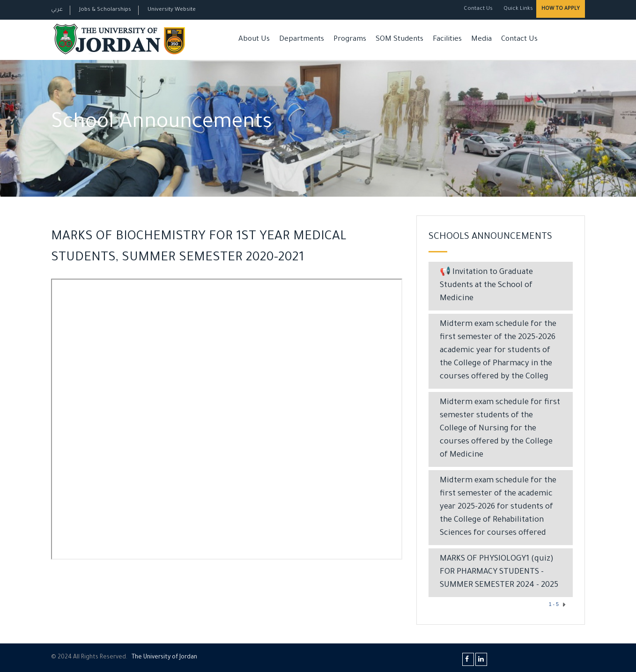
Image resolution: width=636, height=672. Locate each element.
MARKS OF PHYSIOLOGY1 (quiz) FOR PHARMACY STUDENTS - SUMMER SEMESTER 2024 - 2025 (499, 572)
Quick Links (518, 9)
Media (481, 40)
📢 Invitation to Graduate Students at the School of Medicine (486, 286)
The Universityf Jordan (164, 657)
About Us (254, 40)
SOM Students (399, 40)
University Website (172, 10)
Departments (302, 40)
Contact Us (478, 9)
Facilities (447, 40)
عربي (57, 10)
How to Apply (561, 9)
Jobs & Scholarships (105, 10)
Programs (350, 40)
